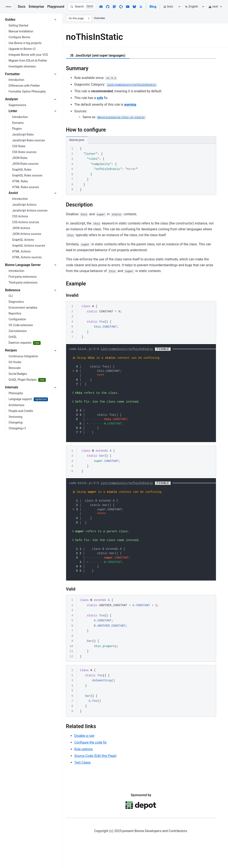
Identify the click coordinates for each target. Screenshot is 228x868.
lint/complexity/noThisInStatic (127, 350)
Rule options (83, 767)
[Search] (82, 7)
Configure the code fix (90, 760)
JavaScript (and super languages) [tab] (98, 55)
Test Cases (83, 780)
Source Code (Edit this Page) (95, 774)
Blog (153, 7)
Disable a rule (84, 754)
